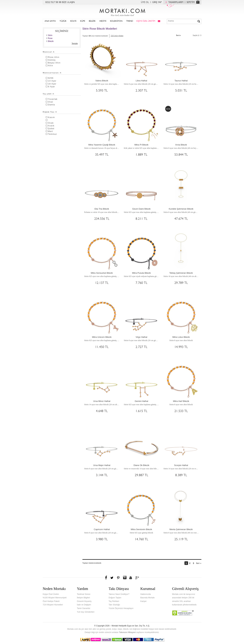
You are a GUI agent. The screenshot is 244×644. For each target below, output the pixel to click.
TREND (130, 21)
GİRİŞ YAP (157, 2)
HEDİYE (103, 21)
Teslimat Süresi (83, 594)
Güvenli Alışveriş (84, 601)
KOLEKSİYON (116, 21)
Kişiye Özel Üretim (51, 594)
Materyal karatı (52, 73)
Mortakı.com (122, 12)
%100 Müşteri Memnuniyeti (55, 598)
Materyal (49, 52)
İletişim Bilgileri (83, 598)
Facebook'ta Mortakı (106, 578)
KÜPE (83, 21)
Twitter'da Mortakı (112, 578)
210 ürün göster (117, 36)
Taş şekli (49, 94)
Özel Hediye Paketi (51, 601)
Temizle (75, 43)
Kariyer (143, 601)
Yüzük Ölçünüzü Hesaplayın (121, 608)
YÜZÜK (63, 21)
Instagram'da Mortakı (125, 578)
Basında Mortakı (148, 598)
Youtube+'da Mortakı (131, 578)
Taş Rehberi (114, 601)
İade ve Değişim (84, 605)
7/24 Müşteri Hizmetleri (53, 605)
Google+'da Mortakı (138, 578)
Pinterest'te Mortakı (118, 578)
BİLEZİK (92, 21)
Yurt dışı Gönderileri (86, 612)
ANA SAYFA (50, 21)
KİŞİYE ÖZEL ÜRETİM (146, 21)
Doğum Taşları (115, 598)
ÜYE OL (145, 2)
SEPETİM (191, 2)
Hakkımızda (146, 594)
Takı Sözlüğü (114, 605)
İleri (179, 35)
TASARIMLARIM (174, 2)
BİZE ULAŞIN (68, 2)
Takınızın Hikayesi (127, 632)
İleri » (199, 563)
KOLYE (73, 21)
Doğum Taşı (50, 112)
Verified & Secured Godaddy (183, 613)
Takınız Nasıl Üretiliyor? (119, 594)
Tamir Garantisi (83, 608)
